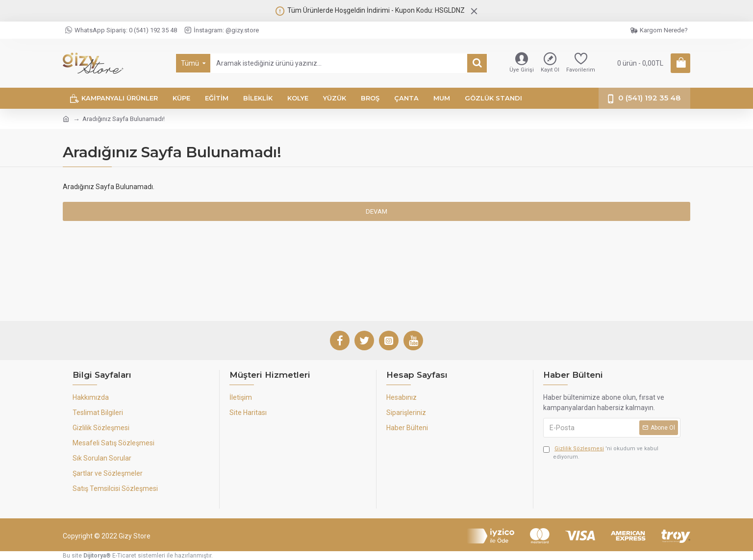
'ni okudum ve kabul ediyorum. (601, 452)
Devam (376, 211)
